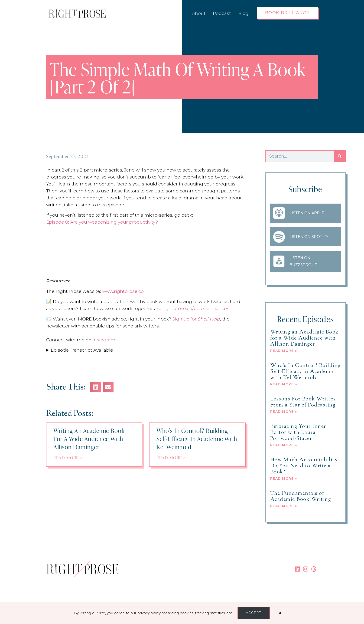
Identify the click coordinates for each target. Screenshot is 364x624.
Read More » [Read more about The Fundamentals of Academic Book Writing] (284, 506)
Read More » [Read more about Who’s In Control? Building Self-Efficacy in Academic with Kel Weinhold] (284, 384)
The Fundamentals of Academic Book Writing (301, 497)
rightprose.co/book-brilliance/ (195, 309)
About (199, 13)
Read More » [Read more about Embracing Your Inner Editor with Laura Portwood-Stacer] (284, 445)
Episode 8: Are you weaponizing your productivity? (102, 222)
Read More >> (69, 457)
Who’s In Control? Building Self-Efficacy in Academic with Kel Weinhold (305, 372)
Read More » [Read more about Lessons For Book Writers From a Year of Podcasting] (284, 412)
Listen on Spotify (309, 237)
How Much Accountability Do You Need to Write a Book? (304, 466)
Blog (243, 13)
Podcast (222, 13)
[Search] (340, 156)
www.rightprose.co (123, 291)
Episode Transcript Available (82, 350)
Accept (254, 613)
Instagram (104, 340)
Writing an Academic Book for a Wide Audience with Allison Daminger (304, 338)
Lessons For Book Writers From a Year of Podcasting (303, 402)
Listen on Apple (307, 213)
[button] (96, 387)
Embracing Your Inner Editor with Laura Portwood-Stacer (298, 433)
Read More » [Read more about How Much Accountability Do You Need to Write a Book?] (284, 479)
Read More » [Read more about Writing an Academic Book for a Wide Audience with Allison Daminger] (284, 351)
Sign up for (196, 319)
